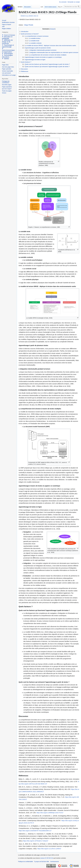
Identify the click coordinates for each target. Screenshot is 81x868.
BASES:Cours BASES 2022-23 (30, 16)
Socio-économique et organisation (8, 51)
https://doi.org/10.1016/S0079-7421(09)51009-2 (34, 831)
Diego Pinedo (29, 25)
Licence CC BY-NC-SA (47, 858)
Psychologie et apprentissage (8, 46)
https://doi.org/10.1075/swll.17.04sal (35, 841)
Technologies (8, 54)
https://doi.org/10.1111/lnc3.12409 (49, 849)
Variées (6, 59)
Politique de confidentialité (25, 862)
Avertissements (55, 862)
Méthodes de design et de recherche (7, 42)
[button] (3, 35)
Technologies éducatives (7, 56)
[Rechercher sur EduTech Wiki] (72, 7)
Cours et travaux (9, 35)
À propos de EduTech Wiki (42, 862)
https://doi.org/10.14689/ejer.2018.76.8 (49, 813)
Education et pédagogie (7, 38)
